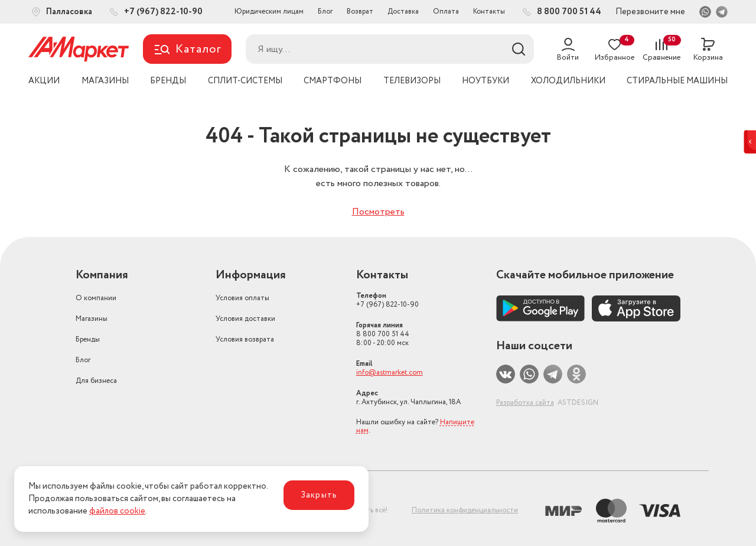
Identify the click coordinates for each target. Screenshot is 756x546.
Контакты (489, 12)
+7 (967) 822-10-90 (387, 300)
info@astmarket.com (390, 373)
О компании (96, 298)
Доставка (403, 12)
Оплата (446, 12)
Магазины (92, 319)
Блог (325, 12)
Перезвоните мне (650, 12)
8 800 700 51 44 (383, 334)
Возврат (360, 12)
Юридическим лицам (269, 12)
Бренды (88, 339)
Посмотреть (378, 212)
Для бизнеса (96, 381)
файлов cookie (117, 511)
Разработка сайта (525, 403)
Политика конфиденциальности (465, 510)
